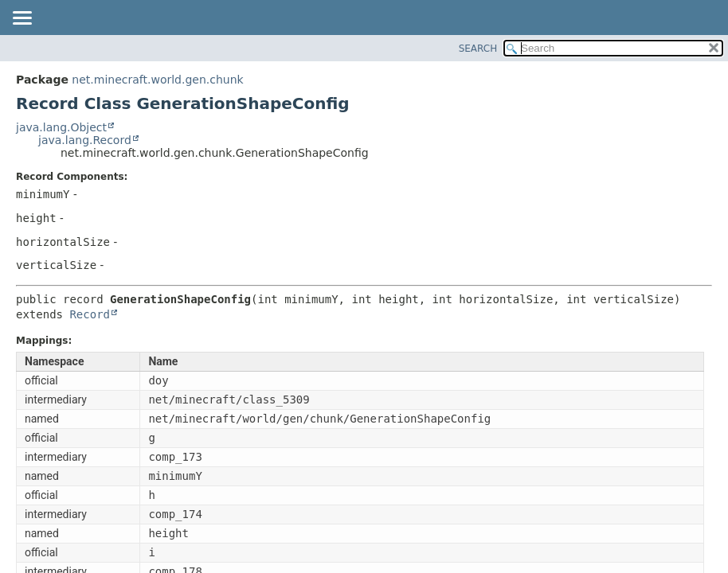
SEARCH (478, 49)
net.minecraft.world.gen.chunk (157, 80)
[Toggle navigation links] (22, 19)
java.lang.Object (61, 127)
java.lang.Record (85, 140)
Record (90, 314)
